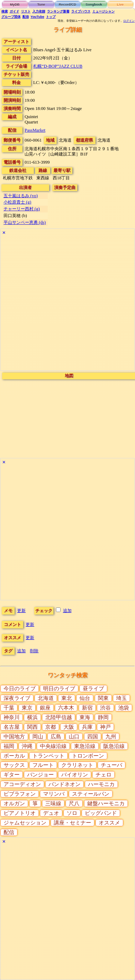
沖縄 (27, 746)
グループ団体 (11, 17)
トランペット (48, 756)
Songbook (94, 4)
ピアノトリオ (20, 813)
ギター (12, 775)
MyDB (15, 4)
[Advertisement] (67, 304)
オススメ (109, 823)
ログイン (129, 21)
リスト (26, 11)
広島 (56, 737)
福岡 (9, 746)
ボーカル (14, 756)
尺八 (74, 804)
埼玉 (121, 698)
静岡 (103, 717)
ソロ (72, 813)
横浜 (32, 717)
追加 (67, 611)
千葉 (9, 708)
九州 (111, 737)
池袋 (124, 708)
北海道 (46, 698)
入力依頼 (39, 11)
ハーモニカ (101, 784)
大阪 (69, 727)
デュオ (51, 813)
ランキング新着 (58, 11)
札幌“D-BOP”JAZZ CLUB (58, 66)
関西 (32, 727)
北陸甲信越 (59, 717)
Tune (41, 4)
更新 (21, 611)
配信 (26, 17)
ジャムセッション (25, 823)
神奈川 (12, 717)
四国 (93, 737)
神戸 (105, 727)
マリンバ (54, 794)
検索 (5, 11)
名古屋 (12, 727)
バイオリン (75, 775)
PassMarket (35, 130)
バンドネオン (64, 784)
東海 (85, 717)
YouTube (38, 17)
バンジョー (40, 775)
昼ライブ (93, 689)
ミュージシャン (103, 11)
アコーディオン (22, 784)
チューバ (111, 765)
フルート (43, 765)
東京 (27, 708)
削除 (34, 651)
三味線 (53, 804)
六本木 (66, 708)
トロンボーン (88, 756)
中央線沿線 (53, 746)
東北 (67, 698)
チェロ (103, 775)
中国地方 (14, 737)
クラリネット (77, 765)
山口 (74, 737)
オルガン (14, 804)
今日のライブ (20, 689)
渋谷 (105, 708)
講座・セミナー (72, 823)
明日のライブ (59, 689)
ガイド (14, 11)
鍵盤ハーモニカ (106, 804)
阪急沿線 (114, 746)
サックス (14, 765)
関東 (103, 698)
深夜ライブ (17, 698)
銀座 (45, 708)
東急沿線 (85, 746)
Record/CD (67, 4)
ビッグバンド (101, 813)
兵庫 (87, 727)
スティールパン (91, 794)
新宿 (87, 708)
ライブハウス (81, 11)
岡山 (38, 737)
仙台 (85, 698)
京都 (51, 727)
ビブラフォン (20, 794)
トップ (51, 17)
